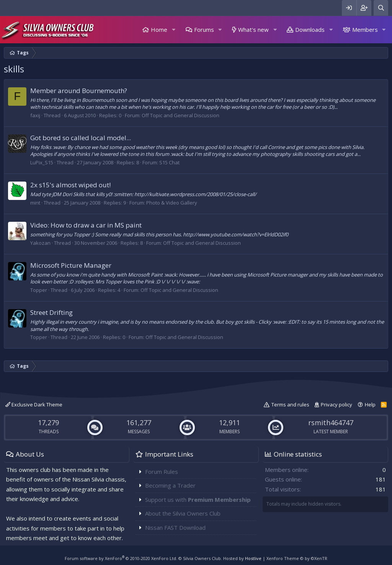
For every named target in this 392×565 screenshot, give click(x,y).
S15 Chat (169, 162)
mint (35, 203)
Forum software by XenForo (121, 558)
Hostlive (253, 558)
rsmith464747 (331, 423)
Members (365, 29)
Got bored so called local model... (81, 138)
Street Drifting (51, 312)
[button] (173, 30)
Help (370, 405)
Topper (39, 290)
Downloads (310, 29)
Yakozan (40, 243)
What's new (253, 29)
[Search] (381, 8)
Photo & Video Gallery (172, 203)
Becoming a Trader (170, 485)
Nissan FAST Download (175, 527)
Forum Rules (162, 472)
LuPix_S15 (42, 162)
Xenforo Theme (297, 558)
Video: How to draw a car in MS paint (86, 225)
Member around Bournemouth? (79, 91)
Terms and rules (290, 405)
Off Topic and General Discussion (180, 115)
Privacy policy (336, 405)
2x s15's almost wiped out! (70, 185)
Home (159, 29)
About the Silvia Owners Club (183, 513)
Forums (204, 29)
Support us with (198, 499)
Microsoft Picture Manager (71, 265)
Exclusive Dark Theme (34, 405)
